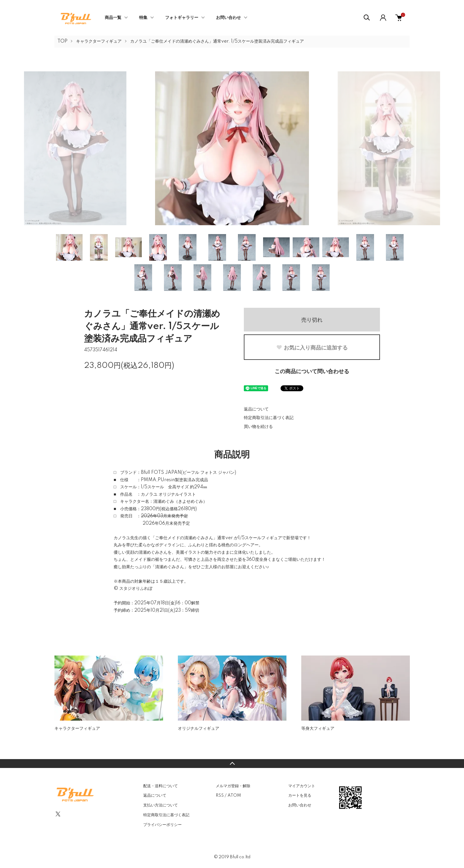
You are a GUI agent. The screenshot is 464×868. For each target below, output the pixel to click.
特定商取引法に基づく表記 (269, 418)
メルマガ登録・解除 (233, 786)
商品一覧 (113, 18)
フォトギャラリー (182, 18)
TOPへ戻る (232, 764)
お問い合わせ (228, 18)
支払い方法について (161, 805)
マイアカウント (302, 786)
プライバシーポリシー (162, 825)
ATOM (234, 795)
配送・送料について (161, 786)
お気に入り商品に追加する (312, 348)
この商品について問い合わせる (312, 372)
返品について (256, 409)
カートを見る (300, 795)
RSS (220, 795)
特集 (143, 18)
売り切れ (312, 320)
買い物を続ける (258, 427)
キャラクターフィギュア (99, 41)
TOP (62, 41)
